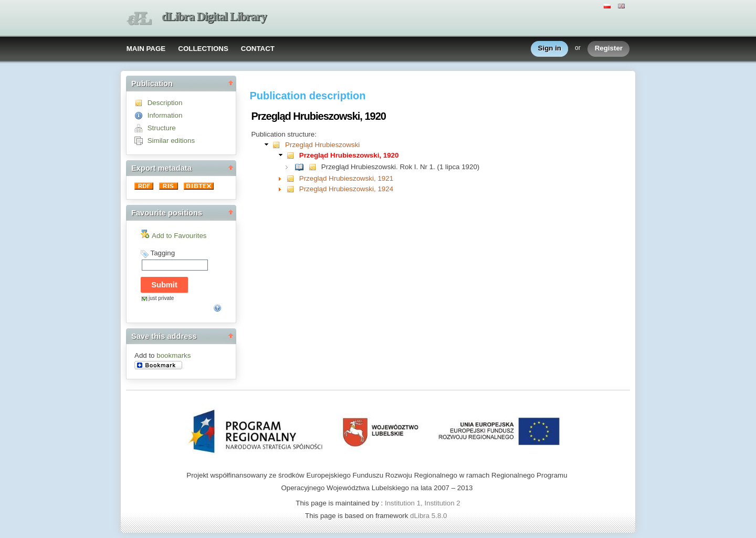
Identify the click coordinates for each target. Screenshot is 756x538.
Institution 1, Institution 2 (423, 503)
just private (161, 298)
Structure (162, 128)
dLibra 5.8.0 (429, 516)
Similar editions (171, 141)
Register (609, 49)
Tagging (162, 253)
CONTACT (258, 49)
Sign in (550, 49)
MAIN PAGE (146, 49)
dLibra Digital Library (214, 17)
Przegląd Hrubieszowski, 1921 (346, 178)
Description (165, 103)
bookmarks (174, 355)
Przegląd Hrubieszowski (322, 145)
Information (165, 115)
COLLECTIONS (203, 49)
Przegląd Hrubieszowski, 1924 (346, 189)
